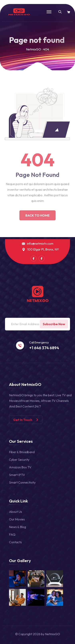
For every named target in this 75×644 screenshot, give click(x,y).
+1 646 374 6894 (44, 348)
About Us (15, 512)
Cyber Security (19, 460)
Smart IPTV (17, 475)
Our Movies (17, 519)
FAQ (12, 534)
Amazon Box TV (20, 467)
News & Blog (17, 527)
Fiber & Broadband (22, 452)
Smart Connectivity (22, 482)
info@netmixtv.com (40, 244)
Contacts (15, 542)
